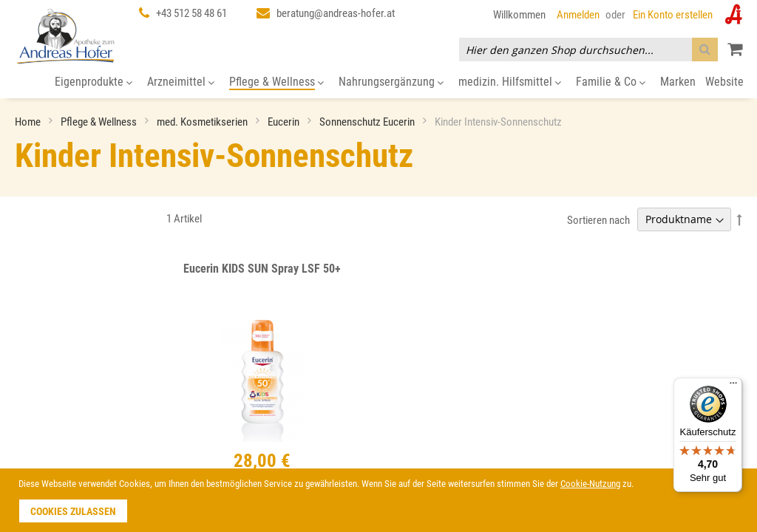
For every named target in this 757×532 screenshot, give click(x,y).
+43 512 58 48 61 (191, 13)
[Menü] (733, 386)
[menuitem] (94, 82)
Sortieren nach (598, 219)
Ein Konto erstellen (673, 15)
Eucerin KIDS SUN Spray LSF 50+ (262, 269)
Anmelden (578, 15)
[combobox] (588, 50)
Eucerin (285, 122)
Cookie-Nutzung (590, 484)
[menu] (378, 82)
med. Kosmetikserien (203, 122)
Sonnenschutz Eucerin (368, 122)
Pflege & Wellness (100, 122)
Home (29, 122)
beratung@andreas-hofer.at (336, 13)
